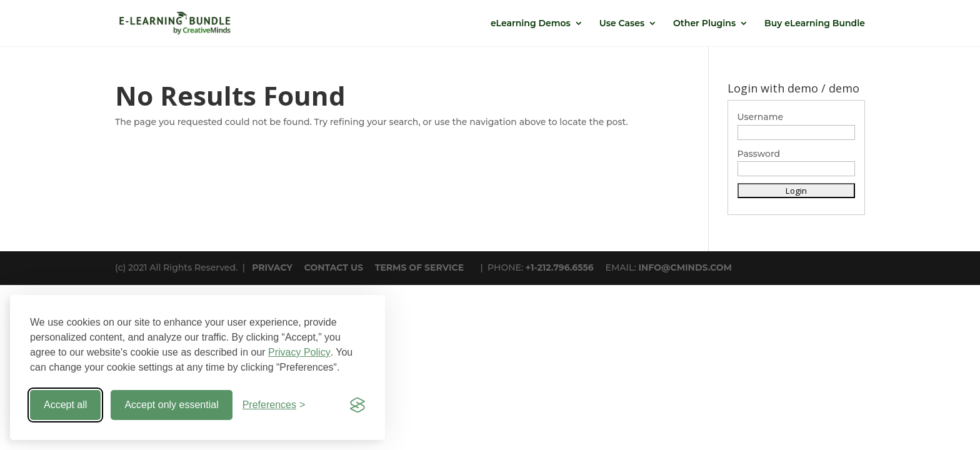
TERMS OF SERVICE (419, 267)
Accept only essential (171, 405)
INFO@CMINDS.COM (685, 267)
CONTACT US (334, 267)
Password (759, 154)
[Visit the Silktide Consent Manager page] (357, 405)
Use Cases (622, 24)
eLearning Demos (531, 24)
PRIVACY (272, 267)
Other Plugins (704, 24)
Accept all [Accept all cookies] (65, 405)
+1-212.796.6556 (560, 267)
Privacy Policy (299, 352)
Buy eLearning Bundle (815, 24)
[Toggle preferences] (274, 405)
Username (761, 117)
